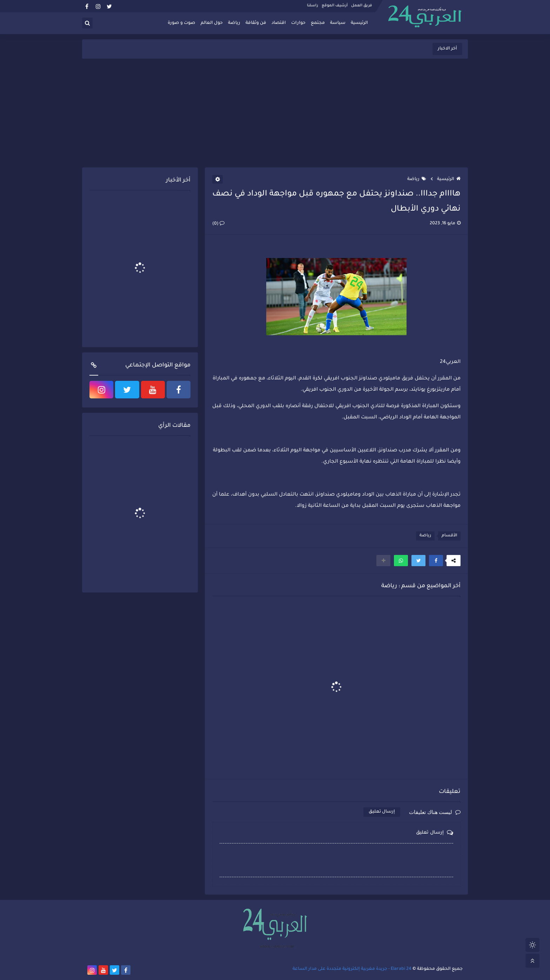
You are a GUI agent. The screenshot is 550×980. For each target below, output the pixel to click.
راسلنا (313, 6)
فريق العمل (362, 6)
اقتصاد (279, 23)
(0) (218, 224)
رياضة (234, 23)
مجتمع (318, 23)
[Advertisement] (275, 113)
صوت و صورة (182, 23)
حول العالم (212, 23)
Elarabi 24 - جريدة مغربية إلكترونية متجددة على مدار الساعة (352, 969)
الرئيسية (359, 23)
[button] (436, 561)
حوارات (298, 23)
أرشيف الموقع (335, 6)
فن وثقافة (256, 23)
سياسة (338, 23)
